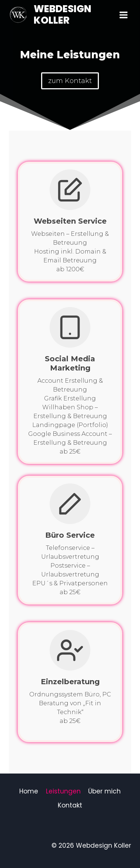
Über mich (104, 791)
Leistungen (63, 791)
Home (29, 791)
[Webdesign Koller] (62, 15)
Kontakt (70, 805)
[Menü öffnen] (123, 15)
